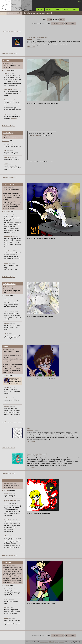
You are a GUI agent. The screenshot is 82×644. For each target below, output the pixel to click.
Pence (5, 599)
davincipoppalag (8, 89)
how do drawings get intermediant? (37, 454)
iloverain (6, 73)
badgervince (6, 565)
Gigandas (6, 311)
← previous (55, 23)
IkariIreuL (6, 263)
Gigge (5, 114)
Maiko (5, 151)
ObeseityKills (6, 483)
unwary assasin (9, 185)
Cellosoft (51, 642)
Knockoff (6, 144)
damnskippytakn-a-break (10, 500)
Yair (4, 136)
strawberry (6, 398)
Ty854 (5, 334)
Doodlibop (30, 39)
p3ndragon (6, 387)
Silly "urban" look (9, 284)
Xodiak (5, 164)
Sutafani (29, 456)
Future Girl (7, 562)
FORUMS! (66, 9)
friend (5, 608)
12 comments (6, 70)
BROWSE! (49, 9)
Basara (6, 346)
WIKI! (75, 9)
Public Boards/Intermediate (10, 53)
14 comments (6, 490)
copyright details (59, 642)
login (80, 1)
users (3, 13)
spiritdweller (30, 430)
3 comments (6, 375)
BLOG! (57, 9)
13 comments (31, 442)
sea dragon (14, 118)
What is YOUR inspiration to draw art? (38, 37)
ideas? (29, 428)
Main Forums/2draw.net (9, 448)
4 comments (6, 296)
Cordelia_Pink (7, 251)
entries (50, 19)
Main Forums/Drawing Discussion (11, 31)
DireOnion (6, 63)
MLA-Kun (5, 349)
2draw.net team (44, 642)
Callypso (5, 187)
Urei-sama (6, 536)
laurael (5, 215)
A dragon (6, 60)
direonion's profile (15, 13)
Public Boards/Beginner (9, 126)
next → (73, 23)
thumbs (62, 19)
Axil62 (5, 299)
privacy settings (36, 135)
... (4, 480)
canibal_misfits (7, 157)
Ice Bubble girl (8, 133)
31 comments (31, 47)
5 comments (6, 141)
